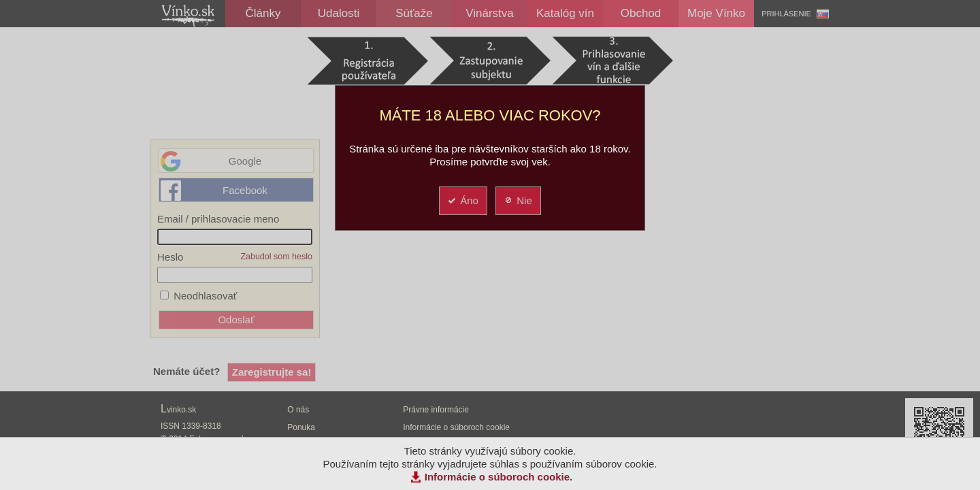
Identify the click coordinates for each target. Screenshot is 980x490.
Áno (462, 200)
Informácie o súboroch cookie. (499, 477)
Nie (518, 200)
